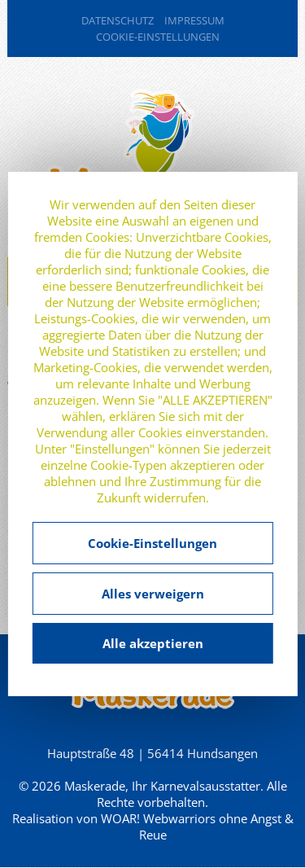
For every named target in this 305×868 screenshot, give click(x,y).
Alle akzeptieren (153, 643)
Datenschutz (118, 20)
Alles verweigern (153, 594)
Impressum (194, 20)
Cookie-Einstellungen (158, 37)
